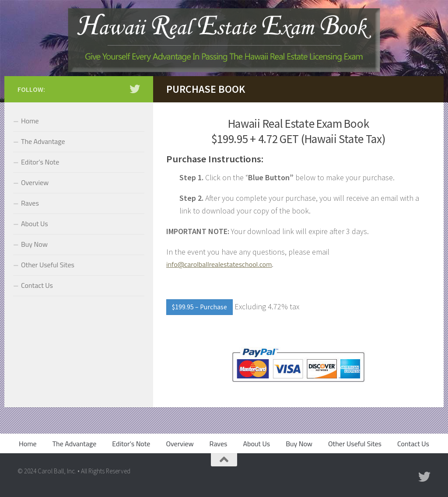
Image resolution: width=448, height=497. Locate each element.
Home (30, 121)
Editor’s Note (40, 162)
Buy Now (34, 244)
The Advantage (43, 141)
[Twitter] (135, 89)
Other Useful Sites (48, 265)
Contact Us (37, 285)
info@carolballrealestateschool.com (219, 264)
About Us (35, 224)
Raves (30, 203)
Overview (35, 182)
